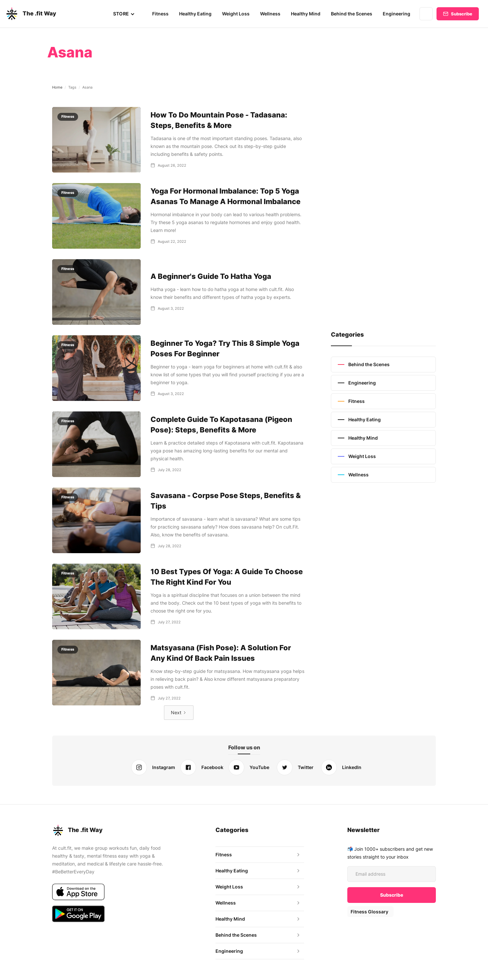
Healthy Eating (197, 14)
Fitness (163, 14)
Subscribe (462, 14)
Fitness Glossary (369, 912)
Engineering (397, 14)
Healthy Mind (307, 14)
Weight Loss (237, 14)
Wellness (271, 14)
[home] (30, 14)
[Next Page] (179, 713)
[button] (126, 14)
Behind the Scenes (353, 14)
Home (57, 87)
